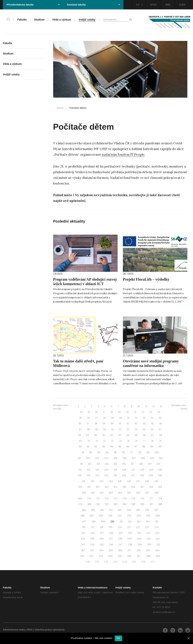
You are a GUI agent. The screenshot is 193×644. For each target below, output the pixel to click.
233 (157, 533)
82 (96, 447)
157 (142, 487)
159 (160, 487)
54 (136, 429)
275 (134, 562)
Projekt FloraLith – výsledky (146, 279)
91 (83, 452)
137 (133, 475)
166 (138, 493)
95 (115, 452)
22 (143, 412)
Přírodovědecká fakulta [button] (33, 5)
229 (120, 533)
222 (138, 527)
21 (135, 412)
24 (159, 412)
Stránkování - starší (179, 407)
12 (154, 406)
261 (82, 556)
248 (130, 545)
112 (90, 464)
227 (102, 533)
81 (88, 447)
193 (120, 510)
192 (111, 510)
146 (129, 481)
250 (149, 545)
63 (120, 435)
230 (130, 533)
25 (80, 418)
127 (133, 470)
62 (112, 435)
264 (110, 556)
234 (83, 539)
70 (89, 441)
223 (147, 527)
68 (161, 435)
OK (118, 638)
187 (151, 504)
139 (151, 475)
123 (98, 470)
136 (124, 475)
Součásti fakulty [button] (93, 5)
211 (121, 522)
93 (99, 452)
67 (153, 435)
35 (160, 418)
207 (84, 522)
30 (121, 418)
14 (81, 412)
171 (98, 499)
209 (103, 522)
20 (127, 412)
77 (144, 441)
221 (129, 527)
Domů (60, 108)
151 (89, 487)
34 (152, 418)
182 (107, 504)
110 (161, 458)
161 (93, 493)
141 (84, 481)
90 (160, 447)
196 (147, 510)
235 (92, 539)
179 (80, 504)
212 (130, 522)
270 (88, 562)
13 (161, 406)
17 (104, 412)
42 (128, 424)
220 (120, 527)
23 (151, 412)
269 (158, 556)
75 (128, 441)
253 (92, 550)
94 (107, 452)
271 (97, 562)
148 (147, 481)
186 (142, 504)
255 (111, 550)
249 (140, 545)
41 (120, 424)
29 (112, 418)
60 (96, 435)
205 (148, 516)
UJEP (182, 5)
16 (97, 412)
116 (124, 464)
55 (144, 429)
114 (107, 464)
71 (96, 441)
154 (116, 487)
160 (84, 493)
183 (116, 504)
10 (139, 406)
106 (125, 458)
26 (88, 418)
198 (83, 516)
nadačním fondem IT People (123, 155)
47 (80, 429)
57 (160, 429)
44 (144, 424)
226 (93, 533)
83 (104, 447)
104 (106, 458)
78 (152, 441)
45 (152, 424)
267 (139, 556)
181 (98, 504)
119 (150, 464)
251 (158, 545)
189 (84, 510)
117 (133, 464)
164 (120, 493)
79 (160, 441)
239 (129, 539)
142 (93, 481)
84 (112, 447)
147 (138, 481)
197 (156, 510)
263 (101, 556)
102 (88, 458)
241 (148, 539)
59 (88, 435)
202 (120, 516)
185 (134, 504)
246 (111, 545)
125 (115, 470)
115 (115, 464)
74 (120, 441)
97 (132, 452)
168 (156, 493)
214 (148, 522)
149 (156, 481)
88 (144, 447)
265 (120, 556)
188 (160, 504)
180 (89, 504)
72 (104, 441)
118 (141, 464)
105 (116, 458)
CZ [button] (139, 5)
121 (80, 470)
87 (136, 447)
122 (89, 470)
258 (139, 550)
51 (113, 429)
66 (144, 435)
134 (106, 475)
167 (147, 493)
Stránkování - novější (61, 407)
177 (151, 499)
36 (80, 424)
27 (96, 418)
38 (96, 424)
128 (142, 470)
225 (83, 533)
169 (80, 499)
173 (116, 499)
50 (105, 429)
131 (80, 475)
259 (148, 550)
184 (125, 504)
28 (104, 418)
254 (101, 550)
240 (139, 539)
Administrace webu (14, 630)
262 (91, 556)
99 (148, 452)
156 (133, 487)
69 (80, 441)
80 (80, 447)
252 (83, 550)
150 (80, 487)
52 (120, 429)
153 (107, 487)
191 (102, 510)
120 (159, 464)
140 (160, 475)
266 (129, 556)
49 (96, 429)
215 (157, 522)
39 (104, 424)
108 (143, 458)
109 (152, 458)
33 (144, 418)
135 (115, 475)
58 (80, 435)
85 (120, 447)
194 (129, 510)
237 (111, 539)
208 (93, 522)
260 (157, 550)
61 (104, 435)
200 (101, 516)
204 (139, 516)
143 (102, 481)
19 (119, 412)
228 (111, 533)
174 (125, 499)
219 (110, 527)
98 (140, 452)
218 (101, 527)
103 (97, 458)
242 (158, 539)
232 (148, 533)
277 (153, 562)
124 (106, 470)
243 (83, 545)
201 (110, 516)
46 (161, 424)
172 (107, 499)
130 (160, 470)
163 (111, 493)
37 (88, 424)
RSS (30, 630)
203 (129, 516)
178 (160, 499)
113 (98, 464)
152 (98, 487)
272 (106, 562)
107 (134, 458)
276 (143, 562)
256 (120, 550)
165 (129, 493)
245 (102, 545)
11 (146, 406)
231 (139, 533)
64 (128, 435)
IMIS (168, 5)
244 (92, 545)
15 (89, 412)
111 (82, 464)
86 (128, 447)
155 (124, 487)
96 (123, 452)
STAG (154, 5)
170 (89, 499)
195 (138, 510)
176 (142, 499)
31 (128, 418)
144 (111, 481)
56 (152, 429)
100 (157, 452)
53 (128, 429)
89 (152, 447)
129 (151, 470)
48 (88, 429)
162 (102, 493)
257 (129, 550)
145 (120, 481)
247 (121, 545)
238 (120, 539)
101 (79, 458)
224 (156, 527)
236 (102, 539)
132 (88, 475)
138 (142, 475)
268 (148, 556)
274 (125, 562)
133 (97, 475)
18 (112, 412)
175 (134, 499)
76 (136, 441)
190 (93, 510)
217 (93, 527)
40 (112, 424)
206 (158, 516)
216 (84, 527)
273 (115, 562)
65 (136, 435)
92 (91, 452)
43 (136, 424)
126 (124, 470)
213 (139, 522)
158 (151, 487)
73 (112, 441)
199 (92, 516)
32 (136, 418)
